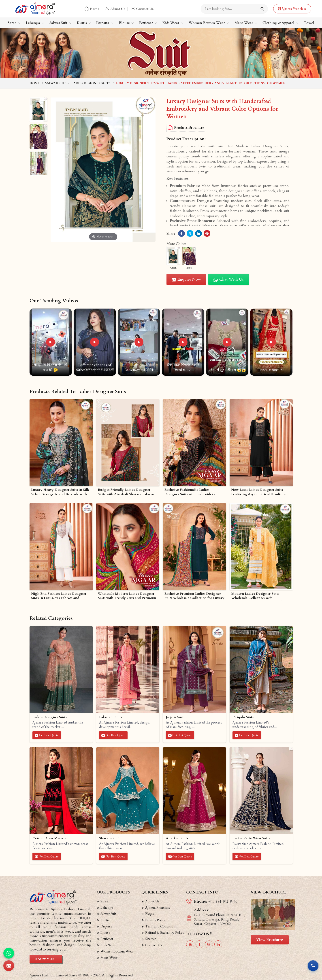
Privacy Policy (156, 920)
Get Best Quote (47, 735)
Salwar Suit (61, 23)
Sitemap (151, 939)
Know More (46, 959)
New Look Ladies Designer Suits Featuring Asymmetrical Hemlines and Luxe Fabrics (258, 492)
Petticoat (148, 23)
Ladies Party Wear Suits (251, 838)
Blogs (149, 914)
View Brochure (270, 940)
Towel (309, 23)
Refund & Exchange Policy (165, 933)
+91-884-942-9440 (223, 902)
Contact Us (142, 9)
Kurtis (84, 23)
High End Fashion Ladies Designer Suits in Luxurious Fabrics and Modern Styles (59, 596)
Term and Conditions (161, 926)
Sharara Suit (109, 838)
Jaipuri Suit (175, 717)
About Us (115, 9)
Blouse (126, 23)
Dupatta (105, 23)
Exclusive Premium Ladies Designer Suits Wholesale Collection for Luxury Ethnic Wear (194, 596)
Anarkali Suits (177, 838)
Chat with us (229, 279)
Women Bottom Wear (209, 23)
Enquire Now (186, 279)
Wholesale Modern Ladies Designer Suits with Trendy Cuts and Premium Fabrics (127, 596)
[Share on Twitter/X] (190, 233)
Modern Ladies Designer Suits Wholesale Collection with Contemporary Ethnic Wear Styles (258, 596)
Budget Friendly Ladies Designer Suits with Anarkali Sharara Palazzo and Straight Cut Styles (126, 492)
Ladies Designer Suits (91, 83)
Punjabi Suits (243, 717)
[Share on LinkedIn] (198, 233)
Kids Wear (173, 23)
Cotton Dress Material (50, 838)
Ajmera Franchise (292, 9)
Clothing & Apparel (280, 23)
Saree (14, 23)
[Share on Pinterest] (207, 233)
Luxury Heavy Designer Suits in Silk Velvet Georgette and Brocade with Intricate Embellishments (60, 492)
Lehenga (35, 23)
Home (92, 9)
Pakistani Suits (111, 717)
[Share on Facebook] (181, 233)
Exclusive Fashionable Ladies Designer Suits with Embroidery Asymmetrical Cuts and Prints (190, 492)
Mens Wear (246, 23)
